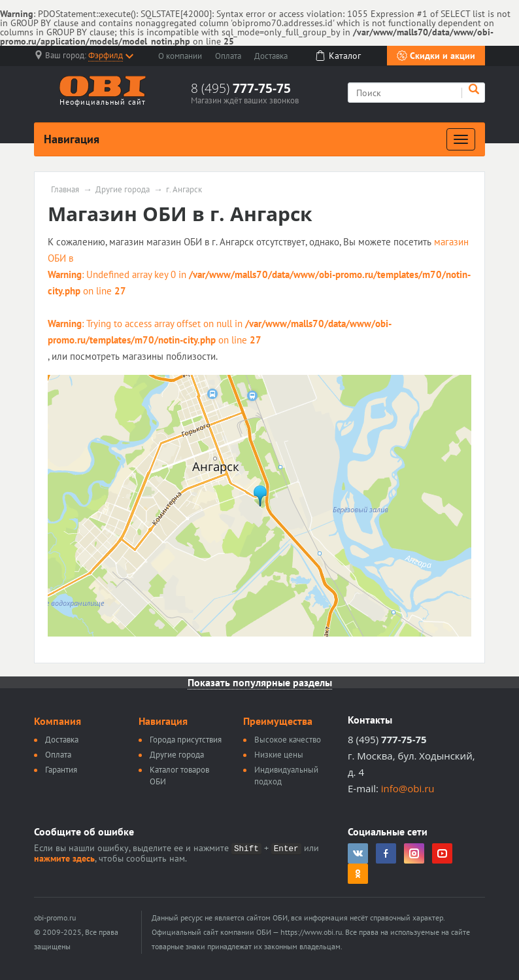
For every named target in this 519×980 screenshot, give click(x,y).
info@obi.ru (408, 788)
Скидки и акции (436, 56)
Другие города (123, 190)
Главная (65, 190)
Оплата (228, 56)
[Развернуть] (461, 139)
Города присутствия (186, 740)
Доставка (271, 56)
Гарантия (61, 770)
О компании (180, 56)
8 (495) (241, 88)
